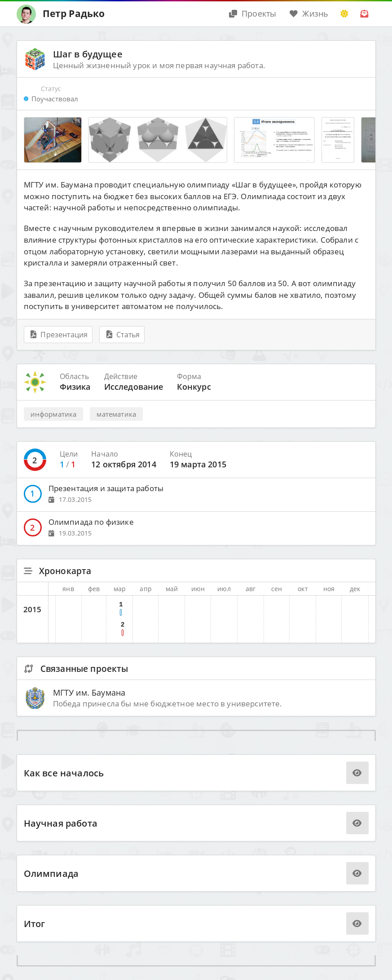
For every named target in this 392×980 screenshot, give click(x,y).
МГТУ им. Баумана (89, 692)
